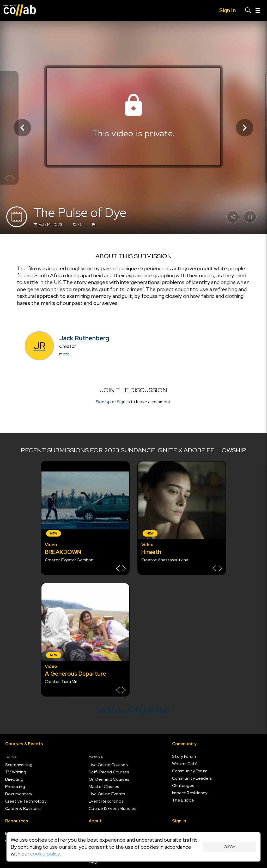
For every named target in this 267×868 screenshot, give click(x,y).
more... (66, 354)
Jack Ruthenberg (84, 338)
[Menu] (258, 10)
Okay (230, 847)
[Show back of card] (10, 179)
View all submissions (134, 710)
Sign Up (103, 402)
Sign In (124, 402)
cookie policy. (46, 854)
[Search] (248, 10)
